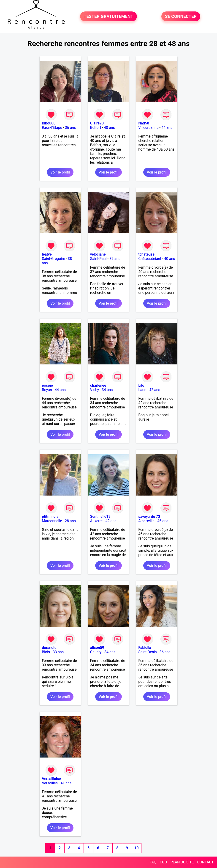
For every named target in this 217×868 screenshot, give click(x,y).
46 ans (163, 521)
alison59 (97, 648)
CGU (163, 862)
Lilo (141, 385)
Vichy (95, 390)
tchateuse (146, 254)
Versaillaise (51, 779)
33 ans (58, 652)
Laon (142, 390)
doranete (49, 648)
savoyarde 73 (149, 517)
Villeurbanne (148, 128)
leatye (47, 254)
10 (136, 848)
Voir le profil (60, 172)
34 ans (107, 390)
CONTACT (205, 862)
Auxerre (96, 521)
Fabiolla (145, 648)
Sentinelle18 (100, 517)
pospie (47, 385)
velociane (98, 254)
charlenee (98, 385)
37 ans (115, 259)
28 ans (70, 521)
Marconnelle (52, 521)
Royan (47, 390)
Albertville (146, 521)
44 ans (167, 128)
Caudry (96, 652)
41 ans (66, 783)
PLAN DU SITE (182, 862)
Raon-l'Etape (52, 128)
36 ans (70, 128)
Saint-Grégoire (53, 259)
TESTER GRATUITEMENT (109, 16)
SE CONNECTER (181, 16)
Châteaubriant (150, 259)
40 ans (109, 128)
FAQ (153, 862)
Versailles (50, 783)
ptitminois (50, 517)
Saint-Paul (98, 259)
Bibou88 (49, 123)
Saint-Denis (148, 652)
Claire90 (97, 123)
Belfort (96, 128)
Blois (46, 652)
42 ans (155, 390)
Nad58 (144, 123)
